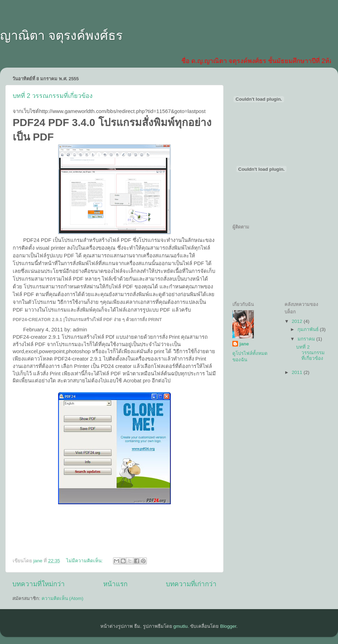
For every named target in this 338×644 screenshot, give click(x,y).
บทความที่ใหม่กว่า (39, 584)
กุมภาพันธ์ (309, 329)
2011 (298, 372)
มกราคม (307, 339)
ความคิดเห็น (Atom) (62, 598)
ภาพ (199, 287)
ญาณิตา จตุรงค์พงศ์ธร (61, 35)
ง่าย (94, 302)
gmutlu (180, 626)
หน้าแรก (115, 584)
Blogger (228, 626)
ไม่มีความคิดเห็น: (85, 561)
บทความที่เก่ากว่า (191, 584)
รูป (49, 256)
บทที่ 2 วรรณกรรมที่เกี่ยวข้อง (53, 96)
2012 (298, 321)
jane (244, 344)
